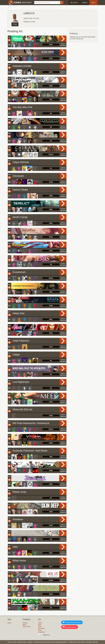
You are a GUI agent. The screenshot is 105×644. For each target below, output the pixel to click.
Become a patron (70, 627)
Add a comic (27, 626)
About (40, 623)
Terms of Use (12, 642)
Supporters (42, 632)
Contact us (46, 635)
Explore (85, 3)
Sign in (93, 3)
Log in (9, 623)
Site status (41, 628)
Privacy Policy (22, 642)
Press (40, 630)
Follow (15, 24)
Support (30, 642)
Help (40, 625)
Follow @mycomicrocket (72, 622)
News (25, 625)
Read (63, 39)
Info (9, 37)
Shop (40, 626)
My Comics (74, 3)
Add (9, 40)
